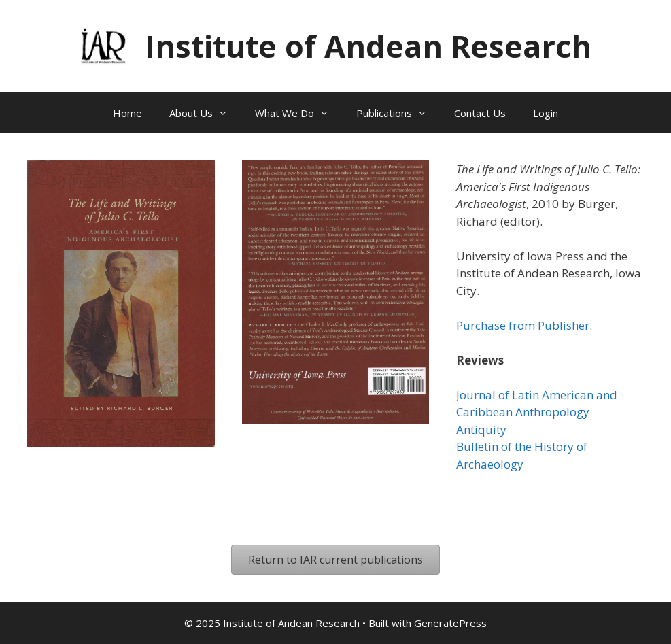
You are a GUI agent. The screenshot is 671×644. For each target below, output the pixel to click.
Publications (398, 113)
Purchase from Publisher (523, 325)
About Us (205, 113)
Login (546, 113)
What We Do (299, 113)
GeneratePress (450, 623)
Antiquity (481, 429)
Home (127, 113)
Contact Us (480, 113)
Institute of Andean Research (368, 46)
